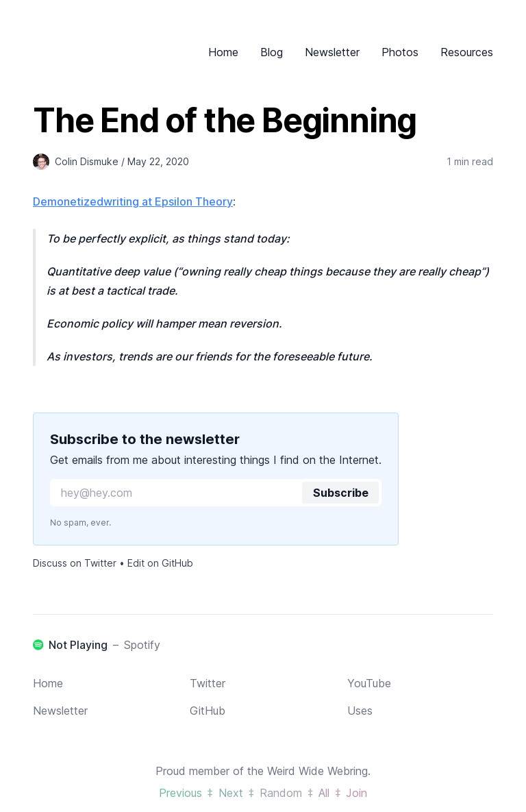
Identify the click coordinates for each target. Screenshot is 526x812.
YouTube (369, 683)
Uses (360, 711)
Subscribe (341, 493)
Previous (180, 793)
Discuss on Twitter (75, 563)
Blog (272, 52)
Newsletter (332, 52)
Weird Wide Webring (317, 771)
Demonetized (68, 201)
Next (231, 793)
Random (281, 793)
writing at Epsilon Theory (168, 201)
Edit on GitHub (160, 563)
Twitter (208, 683)
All (324, 793)
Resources (467, 52)
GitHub (208, 711)
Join (356, 793)
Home (223, 52)
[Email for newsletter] (216, 493)
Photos (400, 52)
